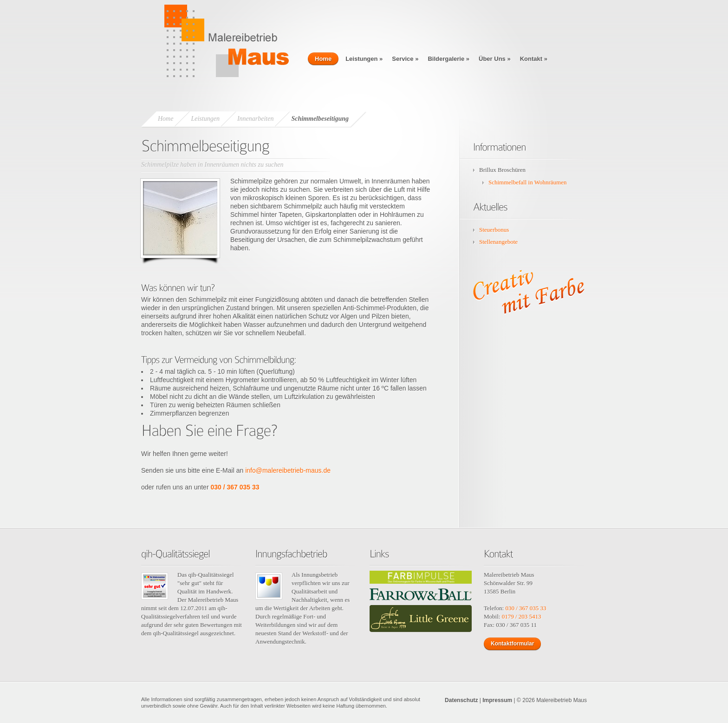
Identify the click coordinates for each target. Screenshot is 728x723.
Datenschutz (461, 700)
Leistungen (364, 59)
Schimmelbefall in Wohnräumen (527, 182)
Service (405, 59)
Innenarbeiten (256, 119)
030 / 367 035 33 (235, 487)
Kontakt (534, 59)
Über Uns (495, 59)
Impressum (497, 700)
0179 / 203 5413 (522, 616)
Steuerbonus (494, 230)
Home (323, 59)
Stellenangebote (498, 242)
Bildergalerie (448, 59)
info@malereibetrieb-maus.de (288, 470)
